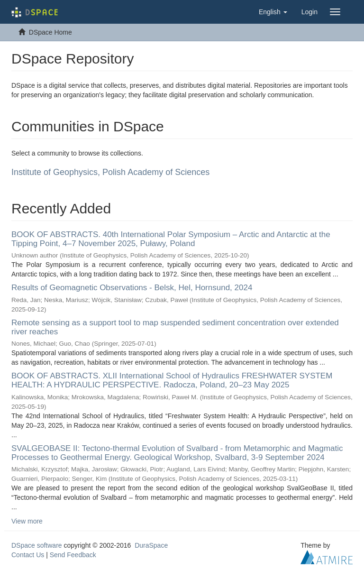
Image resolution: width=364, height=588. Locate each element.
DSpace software (37, 545)
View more (27, 521)
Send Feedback (73, 555)
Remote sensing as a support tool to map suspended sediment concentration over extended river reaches (175, 327)
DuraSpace (151, 545)
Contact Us (28, 555)
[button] (273, 12)
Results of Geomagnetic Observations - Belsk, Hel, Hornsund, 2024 (132, 288)
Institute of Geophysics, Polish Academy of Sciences (110, 172)
